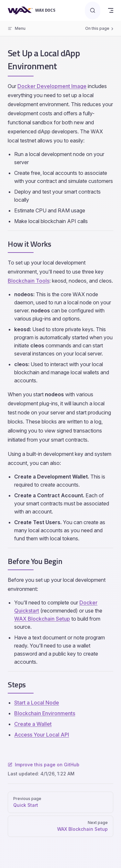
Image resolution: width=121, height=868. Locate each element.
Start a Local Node (37, 703)
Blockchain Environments (45, 713)
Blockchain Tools (29, 281)
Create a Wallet (33, 724)
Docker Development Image (52, 86)
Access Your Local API (42, 735)
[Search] (93, 11)
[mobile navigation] (111, 10)
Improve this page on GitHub (44, 765)
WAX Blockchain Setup (42, 619)
